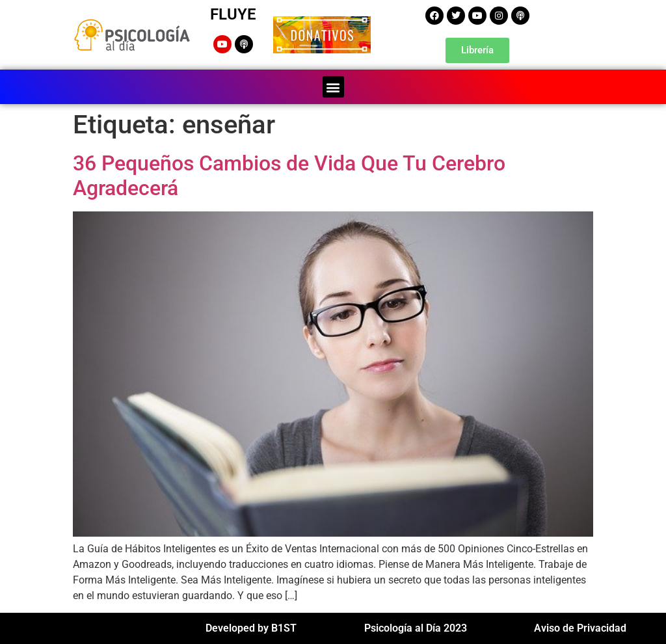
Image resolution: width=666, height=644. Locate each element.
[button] (333, 87)
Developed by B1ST (251, 628)
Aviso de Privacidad (580, 628)
